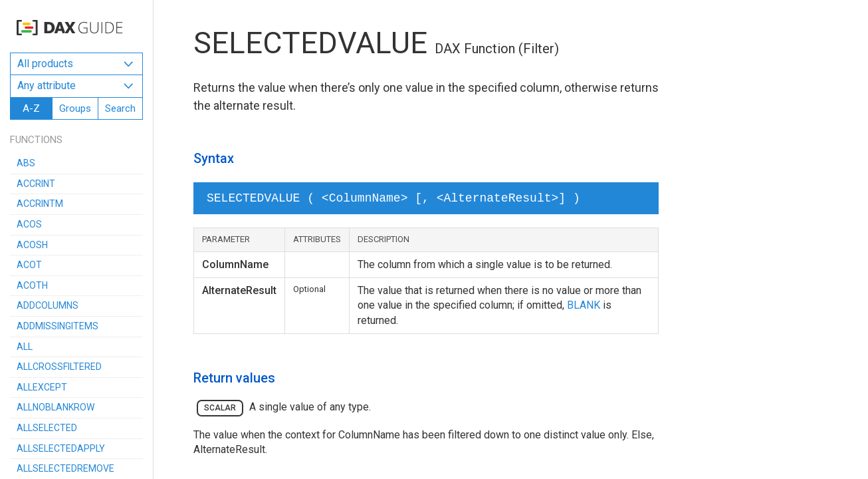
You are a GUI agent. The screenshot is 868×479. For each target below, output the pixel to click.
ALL (25, 347)
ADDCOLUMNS (48, 305)
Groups (75, 108)
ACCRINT (36, 184)
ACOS (29, 224)
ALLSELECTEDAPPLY (61, 448)
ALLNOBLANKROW (55, 407)
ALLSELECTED (47, 428)
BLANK (584, 305)
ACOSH (32, 245)
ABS (26, 163)
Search (120, 108)
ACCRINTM (40, 204)
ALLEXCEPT (42, 387)
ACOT (29, 265)
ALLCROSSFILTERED (59, 367)
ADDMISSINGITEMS (57, 326)
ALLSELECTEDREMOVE (65, 468)
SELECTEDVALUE (310, 43)
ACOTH (32, 285)
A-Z (31, 108)
